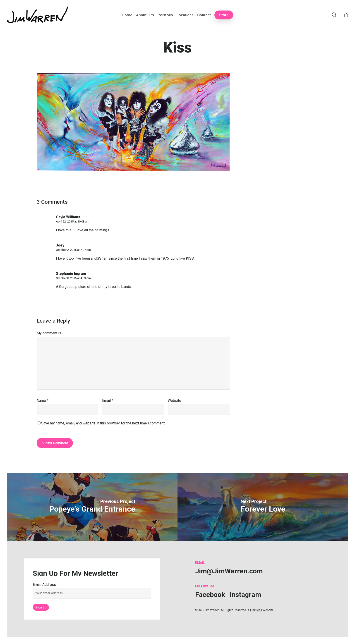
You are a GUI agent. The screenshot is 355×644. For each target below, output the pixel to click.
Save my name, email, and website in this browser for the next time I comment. (103, 423)
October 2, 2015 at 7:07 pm (73, 250)
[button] (229, 571)
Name (43, 401)
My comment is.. (50, 333)
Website (174, 401)
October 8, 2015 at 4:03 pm (73, 278)
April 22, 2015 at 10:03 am (73, 221)
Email (108, 401)
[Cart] (346, 15)
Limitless (256, 610)
